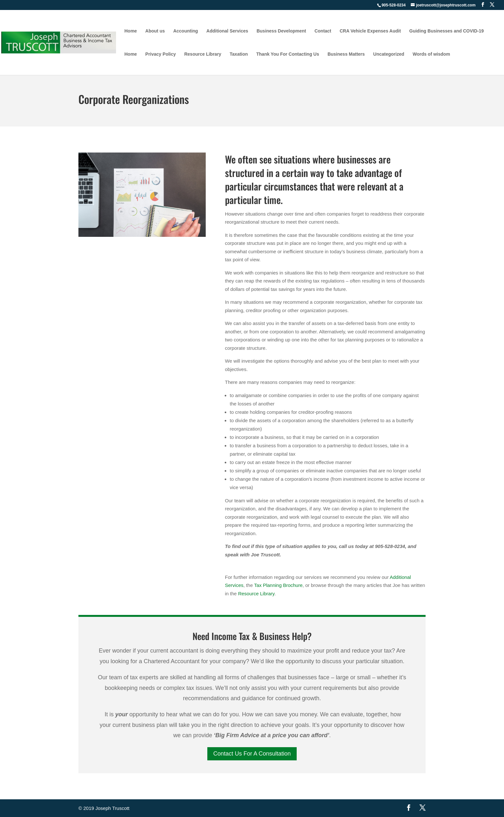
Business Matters (346, 54)
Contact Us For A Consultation (252, 754)
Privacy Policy (161, 54)
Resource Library (203, 54)
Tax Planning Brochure (278, 585)
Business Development (281, 31)
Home (131, 31)
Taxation (239, 54)
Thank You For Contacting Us (288, 54)
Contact (323, 31)
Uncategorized (389, 54)
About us (155, 31)
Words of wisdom (431, 54)
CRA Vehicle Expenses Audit (370, 31)
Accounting (186, 31)
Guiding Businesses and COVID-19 (446, 31)
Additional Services (227, 31)
